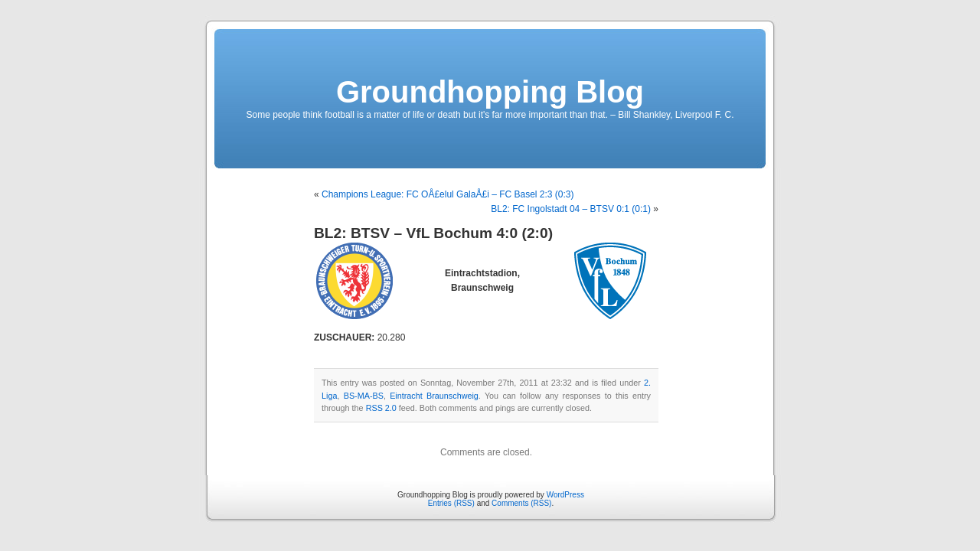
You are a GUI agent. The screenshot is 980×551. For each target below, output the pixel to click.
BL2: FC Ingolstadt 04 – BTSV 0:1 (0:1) (571, 209)
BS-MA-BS (364, 396)
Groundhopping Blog (490, 92)
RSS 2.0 (381, 408)
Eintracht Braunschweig (434, 396)
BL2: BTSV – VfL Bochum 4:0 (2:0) (433, 233)
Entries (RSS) (451, 503)
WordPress (565, 495)
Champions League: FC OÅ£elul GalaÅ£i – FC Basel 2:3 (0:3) (448, 194)
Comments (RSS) (521, 503)
